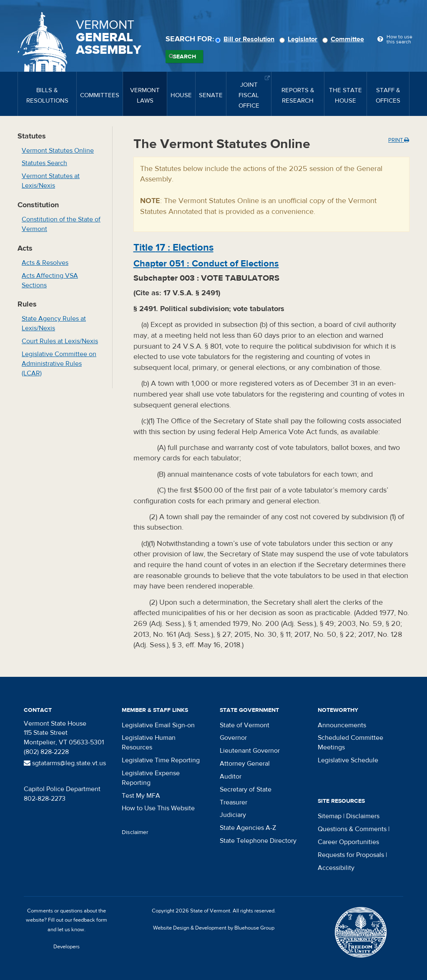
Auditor (231, 776)
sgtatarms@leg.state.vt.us (65, 763)
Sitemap (330, 816)
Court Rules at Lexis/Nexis (60, 341)
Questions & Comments (352, 829)
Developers (67, 947)
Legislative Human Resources (149, 743)
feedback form (90, 920)
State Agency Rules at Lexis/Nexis (54, 323)
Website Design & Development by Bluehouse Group (214, 928)
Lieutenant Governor (250, 751)
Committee (344, 39)
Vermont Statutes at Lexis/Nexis (51, 181)
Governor (233, 738)
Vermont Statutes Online (58, 151)
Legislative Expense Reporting (151, 778)
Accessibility (336, 868)
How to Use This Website (158, 808)
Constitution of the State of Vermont (61, 224)
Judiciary (233, 815)
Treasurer (234, 802)
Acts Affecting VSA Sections (50, 280)
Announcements (342, 725)
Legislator (300, 39)
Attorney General (245, 764)
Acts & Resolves (45, 263)
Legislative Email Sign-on (158, 725)
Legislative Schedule (348, 760)
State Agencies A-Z (248, 828)
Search (185, 57)
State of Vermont (245, 725)
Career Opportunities (348, 842)
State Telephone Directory (258, 841)
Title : (173, 248)
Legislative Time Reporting (161, 760)
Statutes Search (44, 163)
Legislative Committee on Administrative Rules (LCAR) (59, 364)
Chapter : (206, 264)
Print (399, 140)
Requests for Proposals (351, 855)
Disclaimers (363, 816)
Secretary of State (246, 789)
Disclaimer (135, 832)
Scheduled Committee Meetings (350, 743)
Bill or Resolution (246, 39)
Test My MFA (141, 796)
